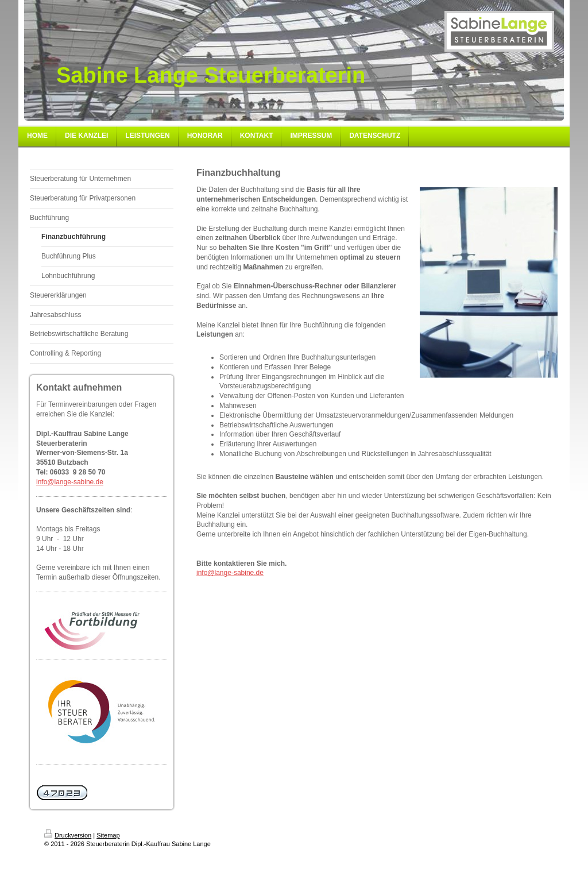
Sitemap (108, 835)
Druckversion (68, 835)
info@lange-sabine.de (70, 482)
